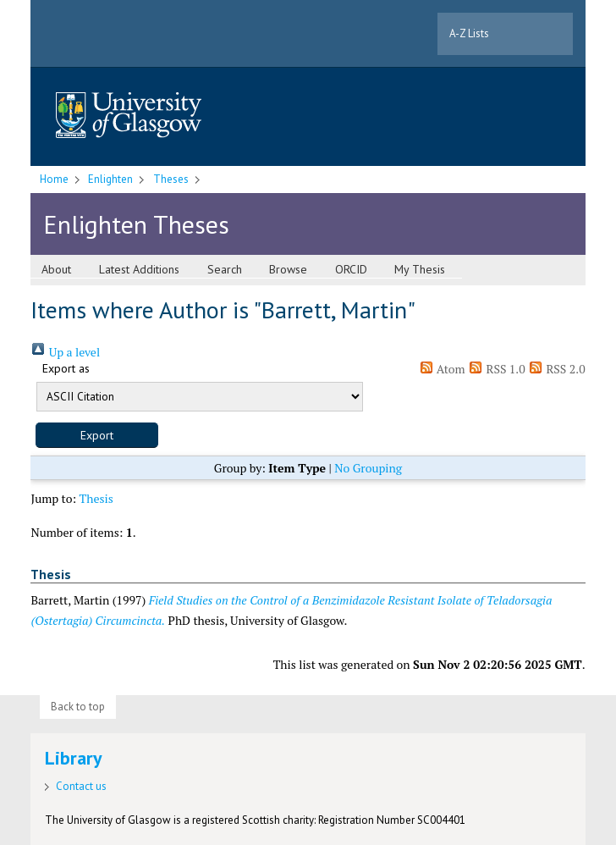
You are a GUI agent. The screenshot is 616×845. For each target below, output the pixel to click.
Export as (66, 368)
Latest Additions (139, 269)
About (56, 269)
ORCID (351, 269)
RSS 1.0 (497, 369)
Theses (171, 179)
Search (225, 269)
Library (74, 758)
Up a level (65, 352)
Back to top (78, 707)
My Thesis (420, 269)
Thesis (96, 498)
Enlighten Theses (136, 224)
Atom (442, 369)
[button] (97, 435)
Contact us (81, 786)
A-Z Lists (469, 33)
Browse (288, 269)
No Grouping (368, 468)
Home (54, 179)
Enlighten (110, 179)
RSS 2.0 (557, 369)
